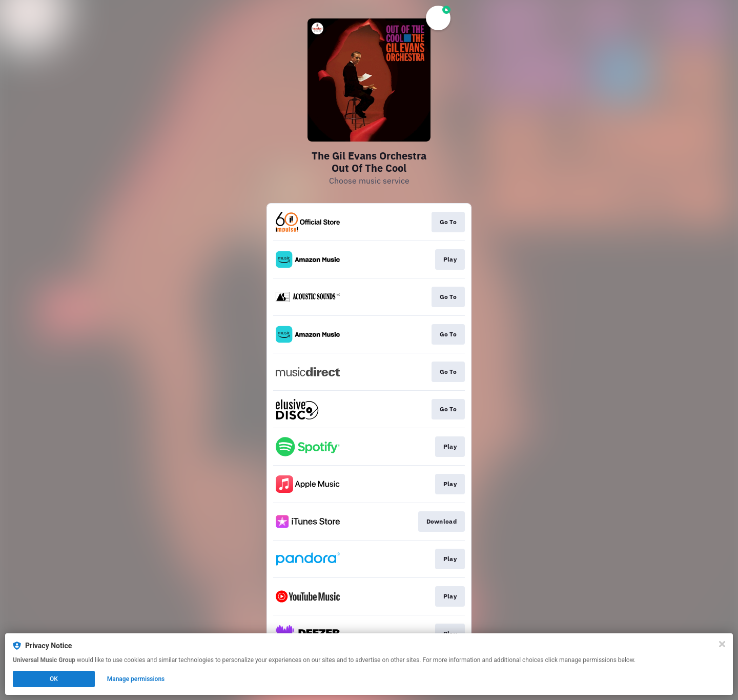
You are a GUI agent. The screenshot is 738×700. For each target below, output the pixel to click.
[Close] (722, 644)
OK (54, 679)
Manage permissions (136, 679)
